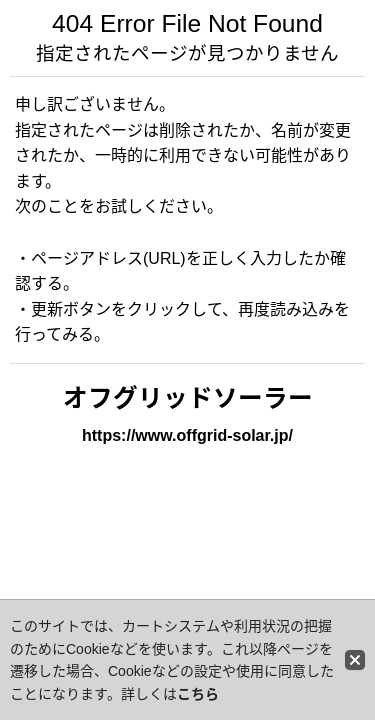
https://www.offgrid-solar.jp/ (187, 435)
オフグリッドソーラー (188, 398)
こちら (198, 694)
